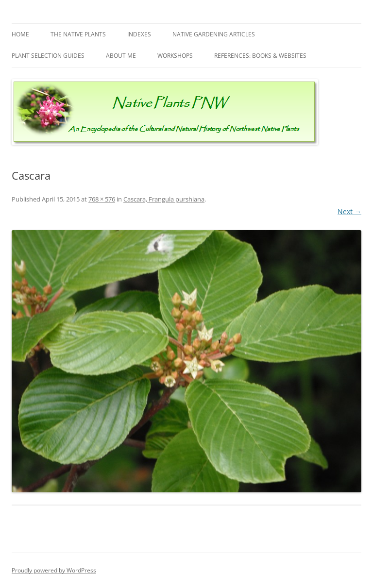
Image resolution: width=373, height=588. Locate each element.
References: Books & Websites (260, 56)
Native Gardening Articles (214, 34)
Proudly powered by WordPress (54, 570)
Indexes (139, 34)
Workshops (175, 56)
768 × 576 (102, 199)
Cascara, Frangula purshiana (164, 199)
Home (20, 34)
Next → (349, 211)
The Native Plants (78, 34)
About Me (121, 56)
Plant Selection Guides (48, 56)
